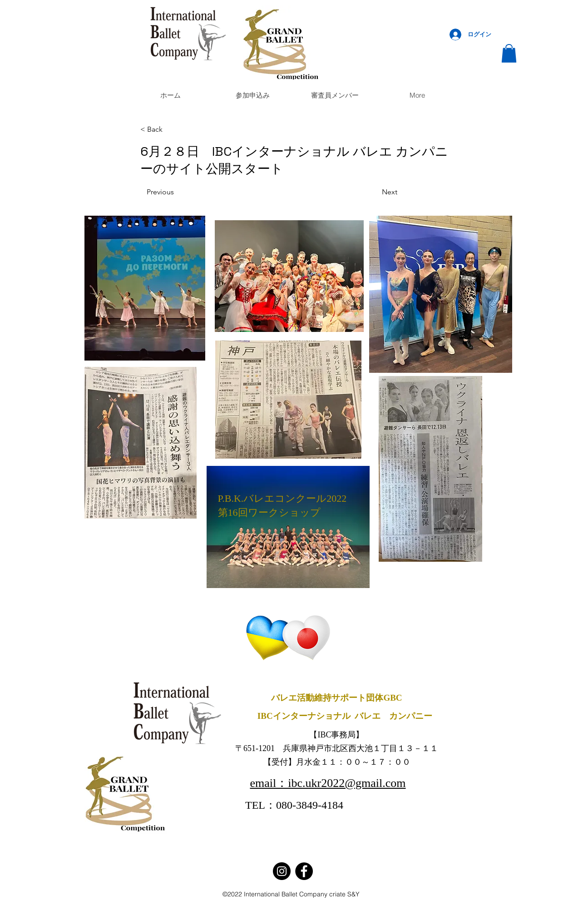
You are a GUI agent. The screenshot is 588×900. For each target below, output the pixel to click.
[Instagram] (282, 871)
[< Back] (170, 130)
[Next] (375, 193)
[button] (509, 53)
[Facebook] (304, 871)
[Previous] (177, 193)
